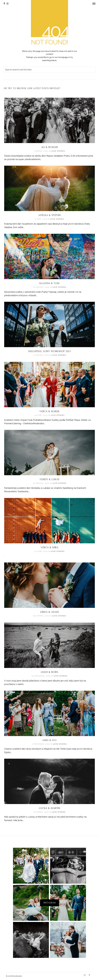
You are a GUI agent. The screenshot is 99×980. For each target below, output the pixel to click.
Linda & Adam (50, 612)
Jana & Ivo (50, 740)
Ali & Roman (50, 147)
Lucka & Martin (49, 808)
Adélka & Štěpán (49, 215)
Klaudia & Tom (49, 283)
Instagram (49, 903)
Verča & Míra (49, 548)
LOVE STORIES (58, 151)
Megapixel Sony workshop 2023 (49, 351)
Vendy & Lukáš (49, 480)
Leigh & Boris (50, 672)
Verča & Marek (49, 412)
